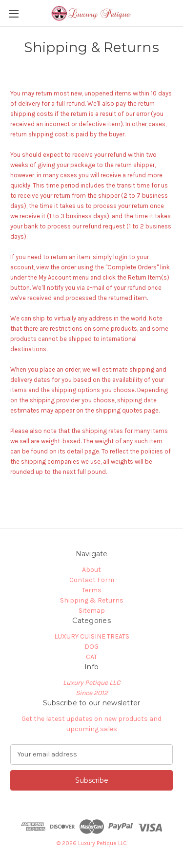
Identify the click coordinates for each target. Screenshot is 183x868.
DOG (91, 647)
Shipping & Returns (92, 600)
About (91, 570)
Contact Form (92, 580)
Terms (92, 590)
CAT (91, 657)
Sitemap (92, 611)
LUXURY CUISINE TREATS (92, 636)
